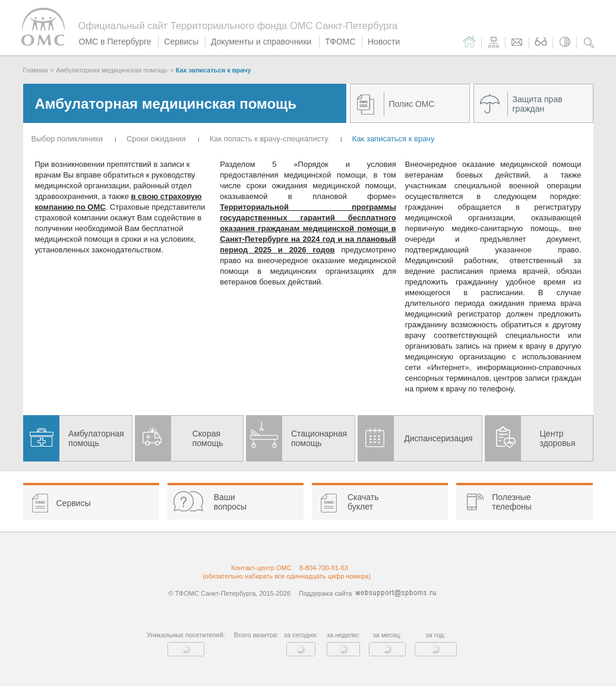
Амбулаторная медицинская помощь (111, 70)
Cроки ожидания (156, 139)
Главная (36, 70)
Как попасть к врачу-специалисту (269, 139)
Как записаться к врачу (214, 70)
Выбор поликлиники (67, 139)
